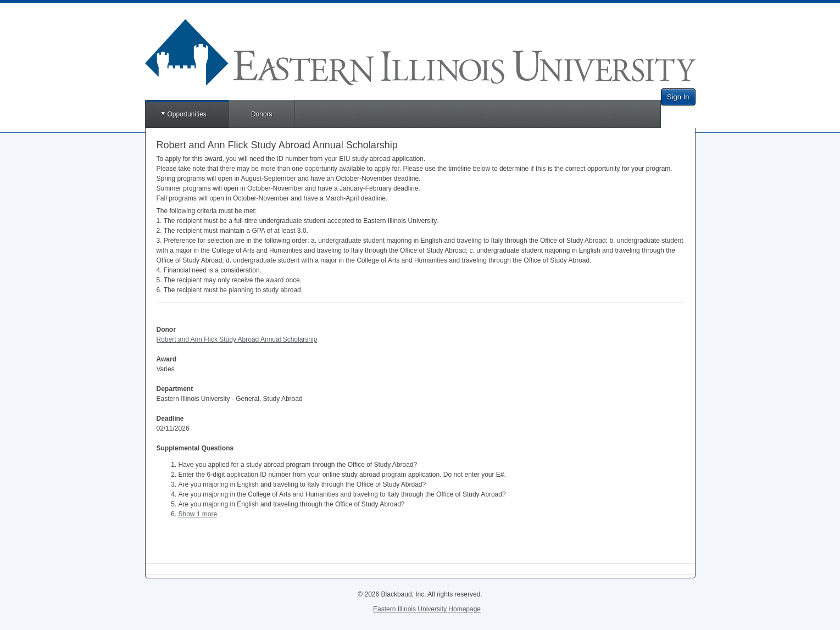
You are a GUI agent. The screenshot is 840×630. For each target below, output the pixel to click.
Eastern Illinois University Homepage (427, 609)
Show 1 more (198, 514)
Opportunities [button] (187, 114)
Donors (262, 114)
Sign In (678, 97)
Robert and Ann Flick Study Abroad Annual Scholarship (237, 339)
